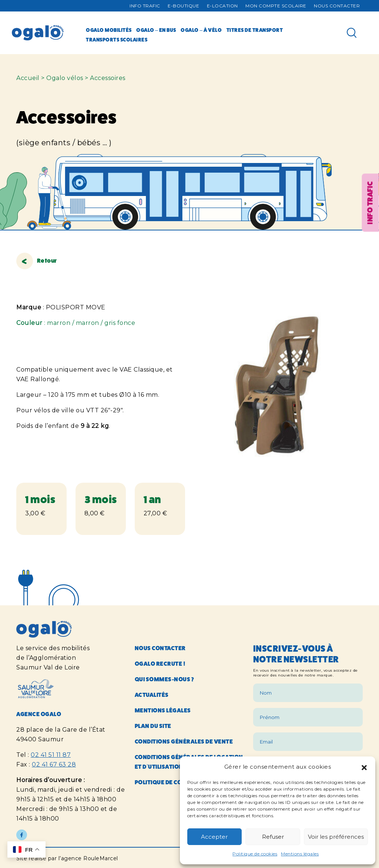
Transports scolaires (117, 40)
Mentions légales (300, 854)
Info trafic (145, 6)
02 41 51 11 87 (51, 755)
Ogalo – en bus (156, 30)
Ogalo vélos (65, 78)
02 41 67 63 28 (54, 764)
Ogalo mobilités (109, 30)
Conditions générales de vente (184, 741)
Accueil (28, 78)
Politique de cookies (255, 854)
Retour (37, 261)
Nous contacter (337, 6)
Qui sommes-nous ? (165, 679)
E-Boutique (183, 6)
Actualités (152, 695)
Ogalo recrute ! (160, 664)
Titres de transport (255, 30)
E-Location (222, 6)
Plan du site (153, 726)
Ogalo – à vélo (201, 30)
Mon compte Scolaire (276, 6)
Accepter (214, 837)
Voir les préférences (336, 837)
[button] (364, 767)
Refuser (273, 837)
